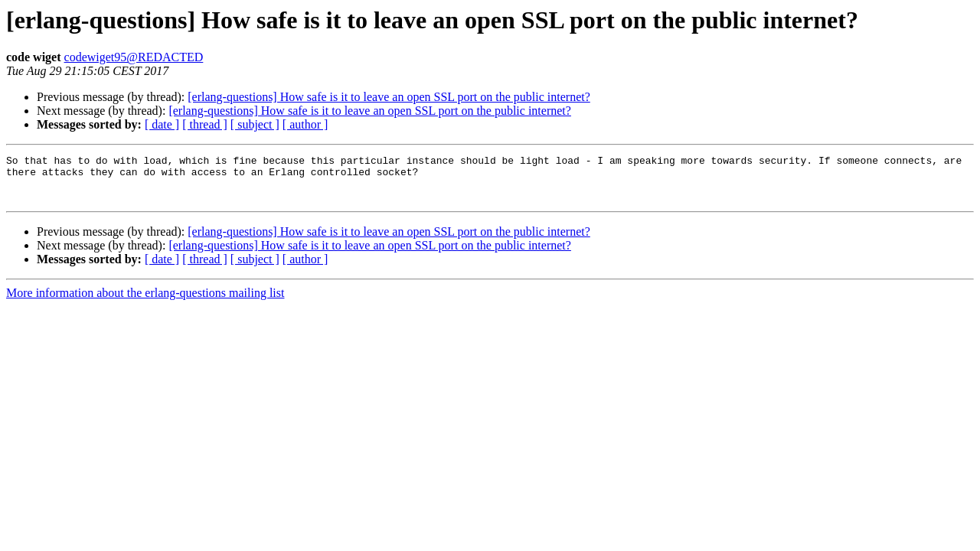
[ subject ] (255, 124)
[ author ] (305, 124)
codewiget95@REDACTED (134, 57)
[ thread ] (205, 124)
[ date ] (162, 124)
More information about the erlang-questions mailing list (145, 302)
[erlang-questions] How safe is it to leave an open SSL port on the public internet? (389, 97)
